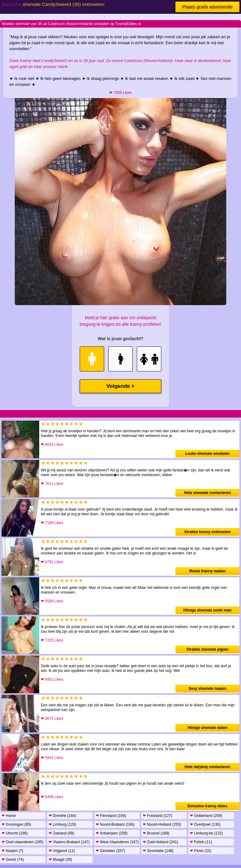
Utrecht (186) (15, 833)
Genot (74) (13, 860)
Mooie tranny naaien (207, 571)
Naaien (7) (12, 851)
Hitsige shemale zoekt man (207, 610)
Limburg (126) (62, 824)
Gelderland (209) (206, 816)
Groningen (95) (16, 824)
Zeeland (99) (61, 833)
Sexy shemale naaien (208, 689)
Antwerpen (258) (112, 833)
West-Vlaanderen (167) (117, 842)
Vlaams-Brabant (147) (69, 842)
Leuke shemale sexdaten (207, 454)
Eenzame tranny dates (208, 806)
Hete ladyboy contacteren (207, 767)
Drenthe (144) (62, 816)
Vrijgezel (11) (62, 851)
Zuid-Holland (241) (161, 842)
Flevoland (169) (111, 816)
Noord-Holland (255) (162, 824)
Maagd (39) (60, 860)
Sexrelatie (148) (158, 851)
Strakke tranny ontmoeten (207, 532)
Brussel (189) (156, 833)
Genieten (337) (110, 851)
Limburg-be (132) (206, 833)
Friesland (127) (158, 816)
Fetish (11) (201, 842)
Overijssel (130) (205, 824)
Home (9, 816)
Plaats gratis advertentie (208, 7)
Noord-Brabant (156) (115, 824)
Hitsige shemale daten (208, 728)
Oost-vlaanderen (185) (22, 842)
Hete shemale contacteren (208, 493)
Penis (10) (201, 851)
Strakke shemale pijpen (207, 649)
